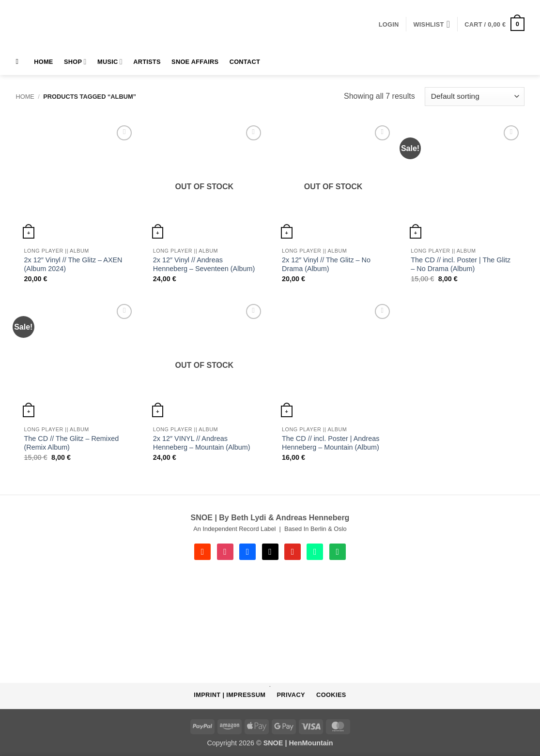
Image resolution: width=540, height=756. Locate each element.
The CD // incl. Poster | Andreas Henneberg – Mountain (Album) (331, 443)
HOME (43, 62)
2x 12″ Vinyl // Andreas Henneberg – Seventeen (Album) (204, 265)
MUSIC (110, 62)
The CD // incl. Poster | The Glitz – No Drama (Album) (461, 265)
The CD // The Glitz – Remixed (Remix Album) (72, 443)
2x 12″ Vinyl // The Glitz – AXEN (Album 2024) (73, 265)
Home (25, 97)
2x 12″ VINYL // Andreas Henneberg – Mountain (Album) (202, 443)
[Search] (20, 61)
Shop (75, 62)
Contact (245, 62)
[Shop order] (474, 97)
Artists (147, 62)
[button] (389, 24)
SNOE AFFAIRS (195, 62)
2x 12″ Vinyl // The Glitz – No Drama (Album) (326, 265)
